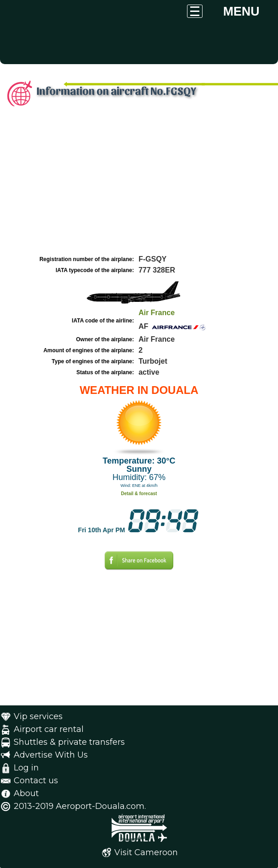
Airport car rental (49, 729)
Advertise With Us (51, 755)
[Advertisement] (139, 185)
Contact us (36, 781)
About (26, 793)
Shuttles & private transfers (69, 742)
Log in (26, 768)
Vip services (38, 716)
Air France (157, 313)
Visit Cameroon (146, 852)
